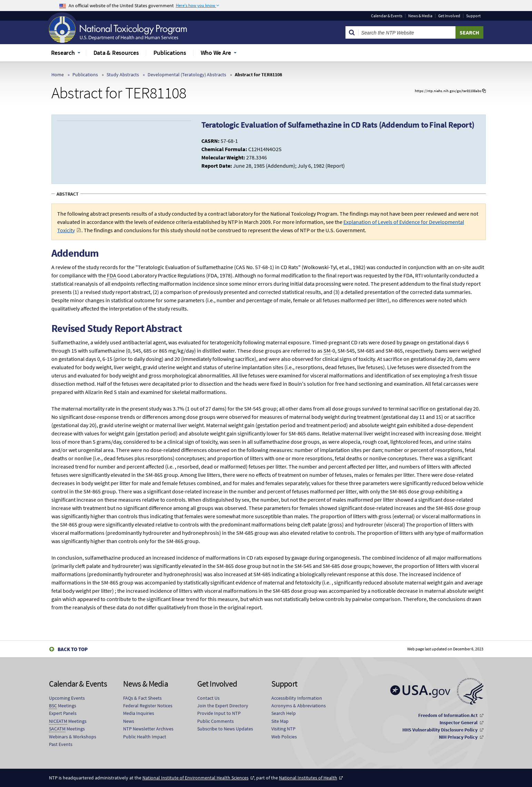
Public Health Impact (145, 737)
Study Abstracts (123, 75)
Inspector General (459, 722)
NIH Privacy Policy (458, 737)
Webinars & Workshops (73, 737)
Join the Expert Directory (223, 706)
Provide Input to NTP (219, 713)
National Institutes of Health (308, 778)
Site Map (280, 721)
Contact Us (208, 698)
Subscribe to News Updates (225, 729)
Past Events (61, 744)
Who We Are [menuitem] (216, 53)
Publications (85, 75)
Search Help (284, 713)
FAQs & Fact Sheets (142, 698)
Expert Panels (63, 713)
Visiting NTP (283, 729)
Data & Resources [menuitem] (116, 53)
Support (473, 16)
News (129, 721)
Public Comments (215, 721)
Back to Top (73, 649)
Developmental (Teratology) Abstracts (187, 75)
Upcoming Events (67, 698)
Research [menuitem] (63, 53)
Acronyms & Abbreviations (299, 706)
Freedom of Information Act (448, 715)
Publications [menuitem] (170, 53)
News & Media (420, 16)
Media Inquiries (139, 713)
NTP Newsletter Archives (148, 729)
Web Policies (284, 737)
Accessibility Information (297, 698)
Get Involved (449, 16)
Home (58, 75)
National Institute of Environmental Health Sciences (195, 778)
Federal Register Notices (148, 706)
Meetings (63, 706)
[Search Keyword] (407, 32)
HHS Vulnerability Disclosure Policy (440, 730)
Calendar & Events (387, 16)
